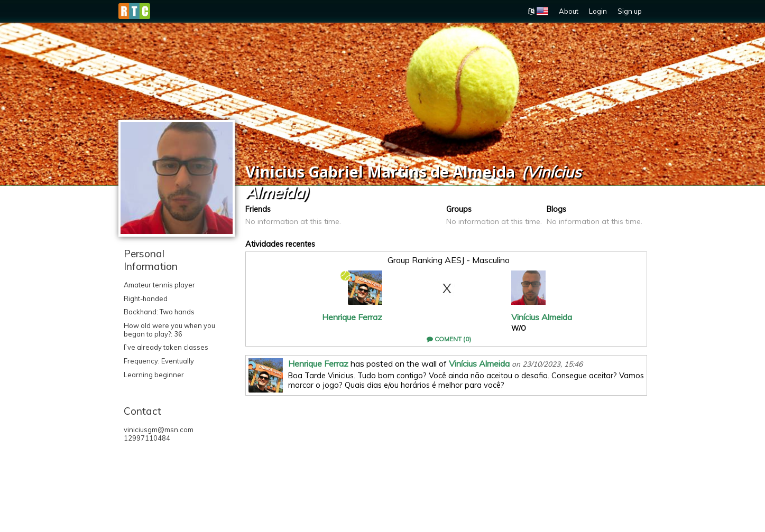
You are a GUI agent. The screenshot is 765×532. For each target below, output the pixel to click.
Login (598, 11)
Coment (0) (449, 339)
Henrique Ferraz (352, 317)
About (569, 11)
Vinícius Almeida (542, 317)
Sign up (630, 11)
